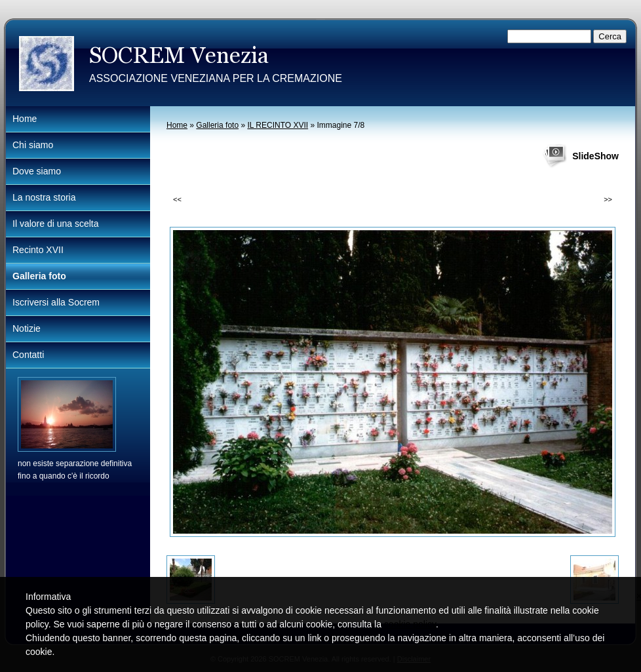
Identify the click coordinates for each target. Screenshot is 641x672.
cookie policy (410, 624)
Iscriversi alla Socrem (56, 302)
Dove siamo (37, 171)
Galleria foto (217, 125)
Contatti (28, 355)
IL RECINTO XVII (278, 125)
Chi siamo (33, 145)
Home (177, 125)
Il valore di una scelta (56, 224)
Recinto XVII (38, 250)
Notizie (27, 328)
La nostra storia (44, 197)
